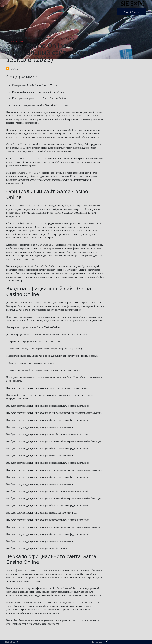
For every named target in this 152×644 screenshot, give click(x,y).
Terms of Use (97, 642)
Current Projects (131, 12)
